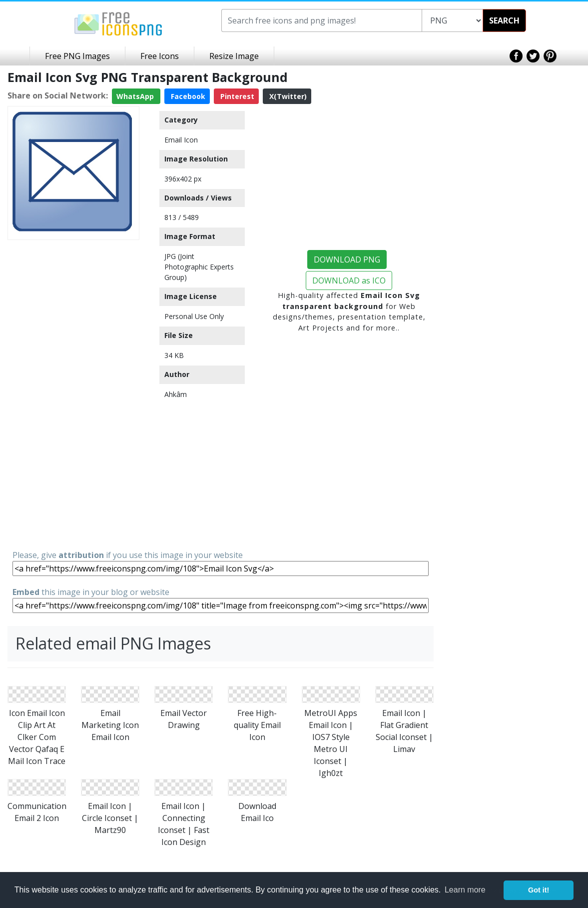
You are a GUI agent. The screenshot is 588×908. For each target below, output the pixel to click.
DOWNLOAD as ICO (349, 280)
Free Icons (160, 56)
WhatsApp (136, 96)
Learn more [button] (465, 890)
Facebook (187, 96)
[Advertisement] (73, 394)
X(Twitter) (287, 96)
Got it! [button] (539, 890)
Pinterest (236, 96)
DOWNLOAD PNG (347, 259)
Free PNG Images (77, 56)
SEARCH (504, 20)
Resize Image (234, 56)
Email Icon (181, 140)
